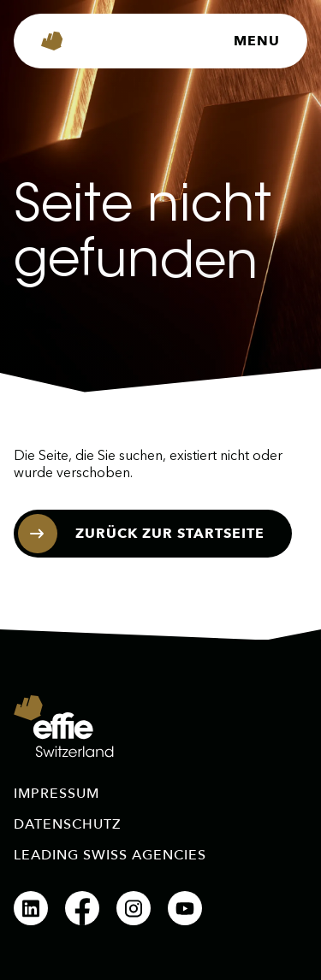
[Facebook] (82, 908)
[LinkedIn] (31, 908)
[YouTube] (185, 908)
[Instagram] (134, 908)
